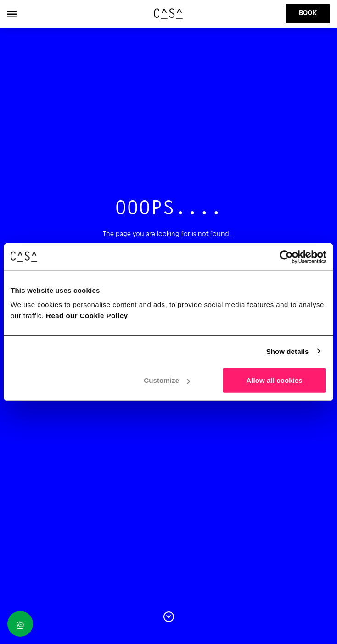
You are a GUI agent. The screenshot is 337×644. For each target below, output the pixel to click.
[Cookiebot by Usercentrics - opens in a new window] (286, 257)
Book (308, 13)
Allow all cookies (274, 380)
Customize (167, 380)
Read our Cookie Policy (87, 316)
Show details (288, 351)
